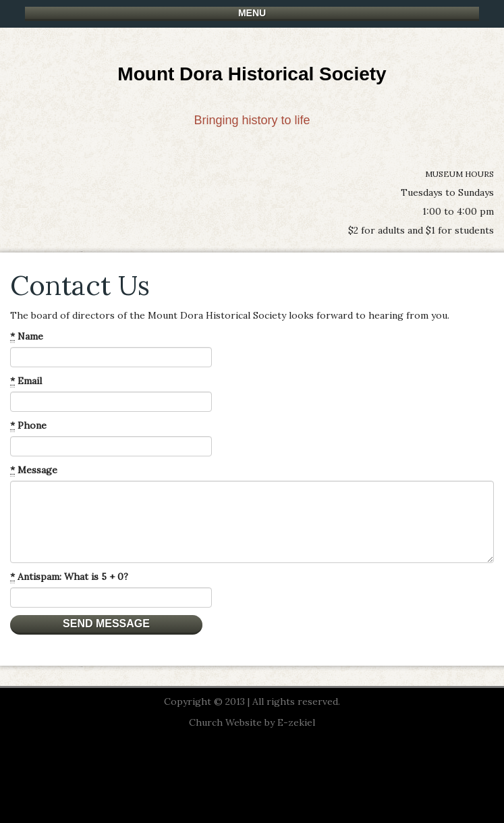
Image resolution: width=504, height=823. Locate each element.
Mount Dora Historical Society (252, 74)
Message (34, 470)
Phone (28, 426)
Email (26, 381)
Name (27, 337)
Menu (252, 13)
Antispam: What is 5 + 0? (69, 577)
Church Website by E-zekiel (252, 722)
